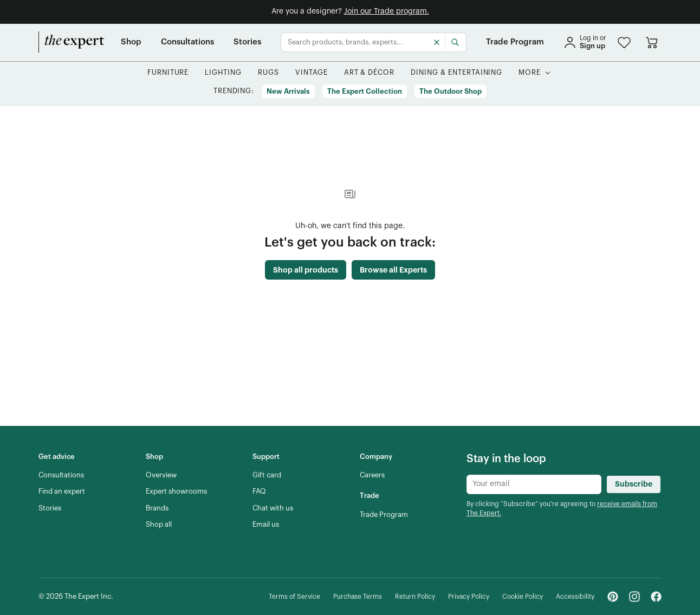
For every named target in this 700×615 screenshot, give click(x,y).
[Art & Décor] (370, 73)
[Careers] (372, 475)
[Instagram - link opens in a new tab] (634, 597)
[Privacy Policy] (469, 597)
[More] (530, 73)
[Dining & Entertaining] (456, 73)
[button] (624, 43)
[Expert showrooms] (176, 491)
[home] (72, 42)
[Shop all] (159, 525)
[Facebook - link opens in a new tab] (656, 597)
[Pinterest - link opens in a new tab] (613, 597)
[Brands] (157, 508)
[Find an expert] (62, 491)
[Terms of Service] (294, 597)
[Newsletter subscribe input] (534, 484)
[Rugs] (268, 73)
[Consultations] (187, 42)
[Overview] (161, 475)
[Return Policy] (415, 597)
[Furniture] (168, 73)
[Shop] (131, 42)
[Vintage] (312, 73)
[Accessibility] (575, 597)
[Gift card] (267, 475)
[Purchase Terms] (358, 597)
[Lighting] (223, 73)
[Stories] (247, 42)
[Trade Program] (515, 42)
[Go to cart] (652, 42)
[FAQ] (259, 491)
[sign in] (585, 42)
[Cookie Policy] (523, 597)
